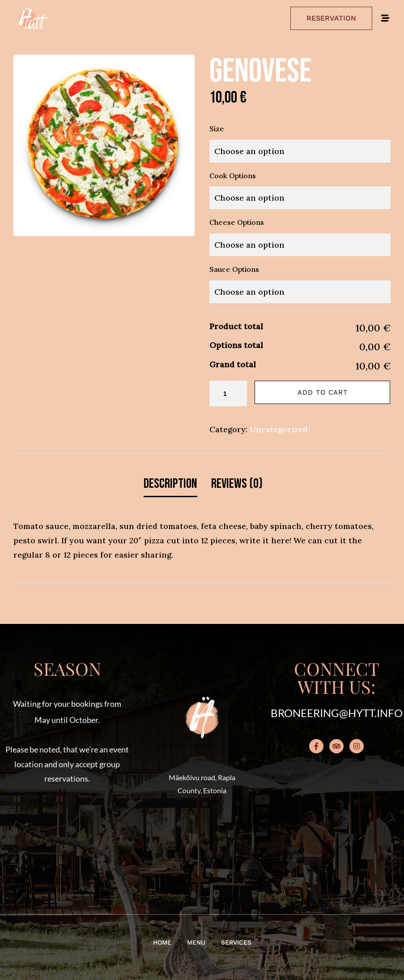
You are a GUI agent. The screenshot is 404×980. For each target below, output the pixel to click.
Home (162, 942)
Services (236, 942)
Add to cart (323, 392)
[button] (67, 837)
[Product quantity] (228, 393)
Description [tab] (170, 484)
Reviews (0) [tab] (237, 484)
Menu (196, 942)
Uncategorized (279, 429)
